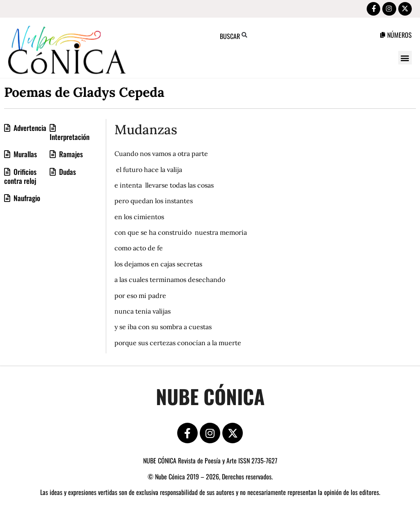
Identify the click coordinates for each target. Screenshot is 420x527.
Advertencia (29, 129)
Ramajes (70, 155)
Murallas (24, 155)
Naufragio (26, 199)
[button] (405, 59)
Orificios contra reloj (20, 177)
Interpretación (70, 138)
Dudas (67, 173)
